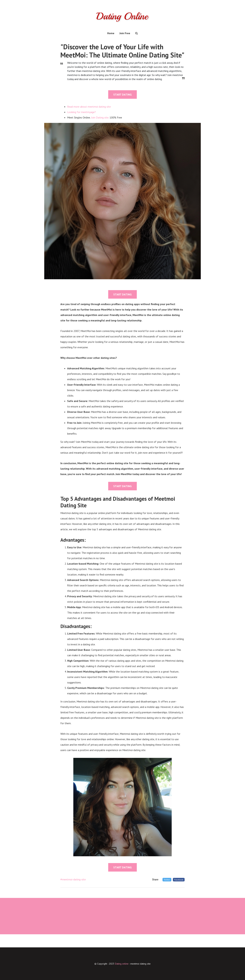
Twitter (167, 879)
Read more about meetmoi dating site (89, 107)
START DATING (122, 94)
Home (111, 33)
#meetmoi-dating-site (73, 879)
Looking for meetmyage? (81, 112)
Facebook (179, 879)
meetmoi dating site (140, 964)
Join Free (125, 33)
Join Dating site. (100, 117)
